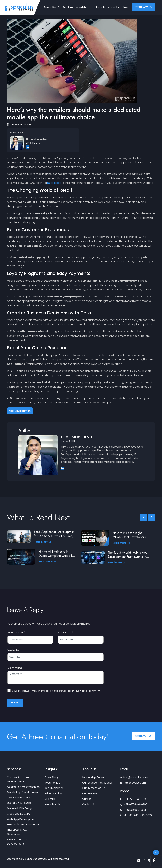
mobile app (54, 183)
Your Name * (16, 632)
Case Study (52, 777)
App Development (20, 411)
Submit (15, 702)
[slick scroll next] (152, 517)
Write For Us (52, 804)
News (125, 7)
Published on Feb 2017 (19, 125)
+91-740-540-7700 (134, 799)
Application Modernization (23, 787)
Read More (42, 542)
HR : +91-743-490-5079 (136, 815)
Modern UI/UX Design (20, 808)
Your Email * (66, 632)
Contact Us (143, 736)
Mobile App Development (23, 792)
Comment (15, 668)
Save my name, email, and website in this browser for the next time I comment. (56, 691)
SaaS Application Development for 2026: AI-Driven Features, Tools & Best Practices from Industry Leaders (55, 534)
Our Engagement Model (97, 783)
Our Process (90, 793)
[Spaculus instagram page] (143, 860)
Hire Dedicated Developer (23, 824)
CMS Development (19, 798)
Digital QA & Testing (19, 803)
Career (87, 799)
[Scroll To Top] (156, 852)
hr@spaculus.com (133, 783)
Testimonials (52, 783)
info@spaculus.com (134, 777)
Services (68, 7)
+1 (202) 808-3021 (133, 810)
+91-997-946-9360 (134, 805)
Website (13, 650)
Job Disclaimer (54, 788)
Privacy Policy (53, 793)
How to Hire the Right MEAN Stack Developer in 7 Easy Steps (130, 535)
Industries (82, 7)
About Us (114, 7)
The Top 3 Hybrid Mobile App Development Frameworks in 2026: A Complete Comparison (128, 555)
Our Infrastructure (94, 788)
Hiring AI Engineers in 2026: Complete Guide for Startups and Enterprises (57, 554)
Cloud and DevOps (19, 814)
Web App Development (22, 819)
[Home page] (19, 7)
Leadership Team (93, 777)
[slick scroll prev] (144, 517)
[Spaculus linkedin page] (138, 860)
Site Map (50, 799)
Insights (101, 7)
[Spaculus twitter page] (149, 860)
